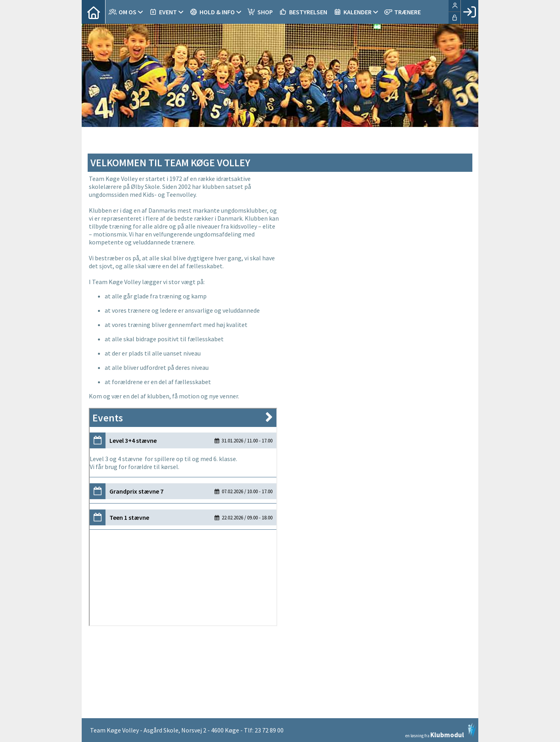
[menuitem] (94, 12)
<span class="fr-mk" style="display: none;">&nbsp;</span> (375, 433)
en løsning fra (441, 730)
